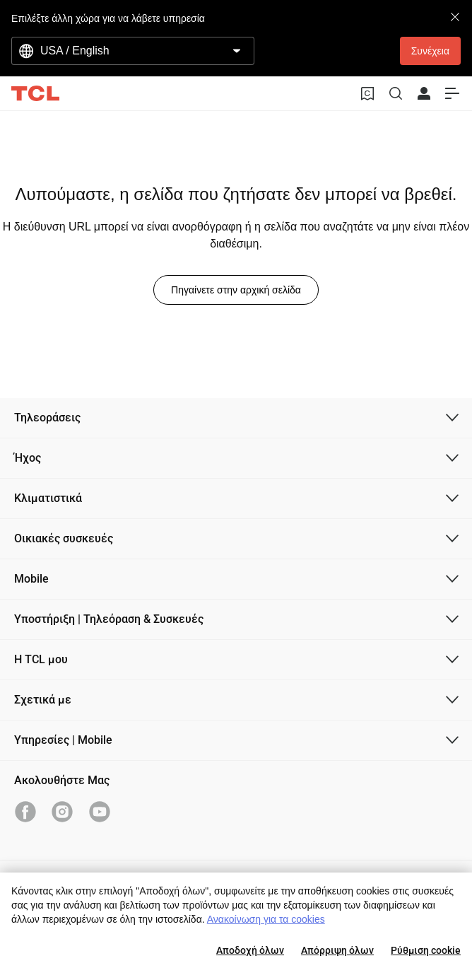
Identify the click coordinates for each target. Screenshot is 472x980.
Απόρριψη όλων (337, 950)
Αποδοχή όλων (250, 950)
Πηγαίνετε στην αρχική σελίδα (236, 290)
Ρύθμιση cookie (426, 950)
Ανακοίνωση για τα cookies (266, 919)
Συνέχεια (430, 51)
